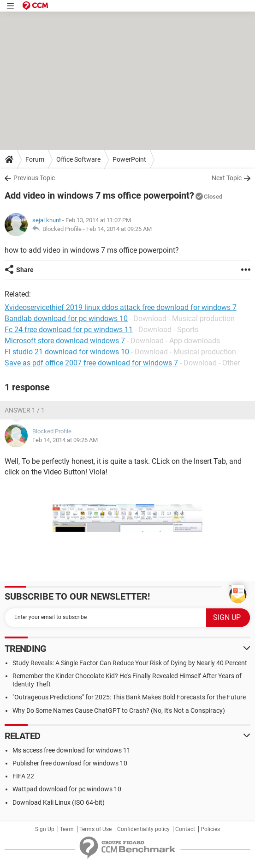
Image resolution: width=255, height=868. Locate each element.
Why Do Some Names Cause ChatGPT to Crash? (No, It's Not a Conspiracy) (119, 710)
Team (67, 829)
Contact (185, 829)
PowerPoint (129, 159)
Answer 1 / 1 (25, 410)
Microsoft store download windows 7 (65, 341)
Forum (35, 159)
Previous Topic (34, 178)
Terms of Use (95, 829)
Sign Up (45, 829)
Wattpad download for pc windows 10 (67, 789)
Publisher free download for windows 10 (70, 763)
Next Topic (227, 178)
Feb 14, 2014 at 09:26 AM (119, 229)
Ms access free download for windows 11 (71, 750)
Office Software (78, 159)
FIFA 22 (23, 776)
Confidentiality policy (143, 829)
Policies (210, 829)
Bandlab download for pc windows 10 (66, 319)
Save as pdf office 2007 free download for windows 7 (91, 363)
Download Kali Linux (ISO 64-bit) (59, 802)
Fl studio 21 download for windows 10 (67, 352)
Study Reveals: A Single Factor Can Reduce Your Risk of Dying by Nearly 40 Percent (130, 663)
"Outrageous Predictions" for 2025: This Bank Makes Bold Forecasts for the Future (129, 697)
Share (25, 270)
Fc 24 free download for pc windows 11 (69, 330)
